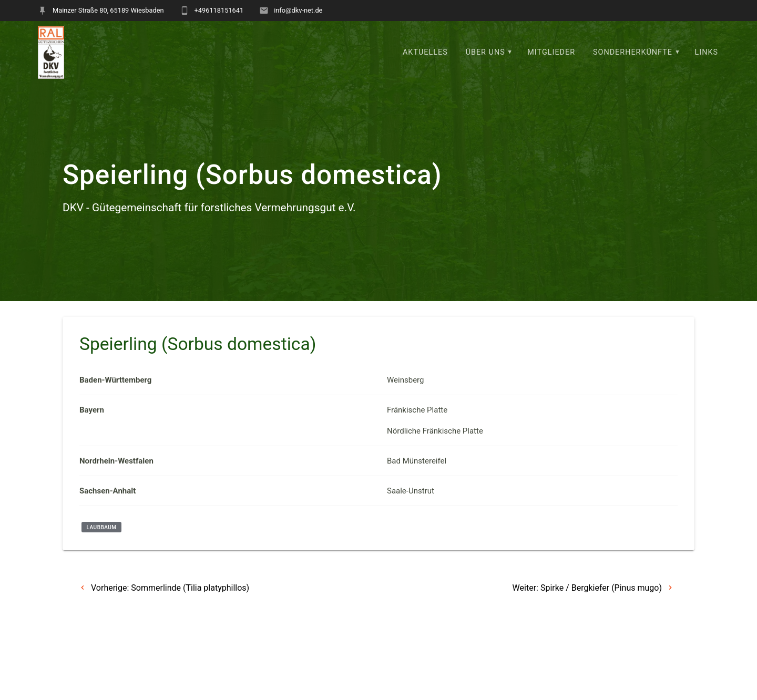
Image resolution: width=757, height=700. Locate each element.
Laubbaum (102, 527)
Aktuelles (425, 52)
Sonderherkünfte (633, 52)
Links (707, 52)
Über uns (485, 52)
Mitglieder (551, 52)
